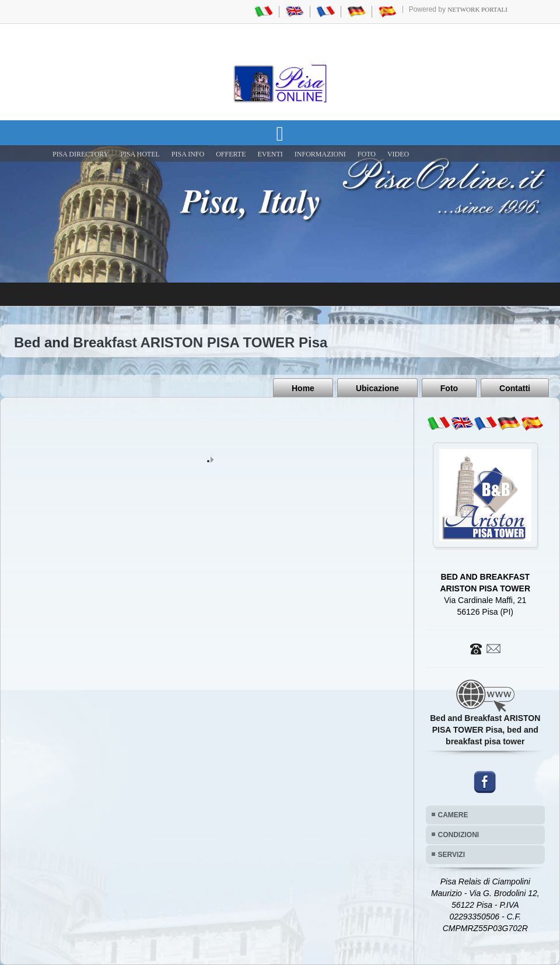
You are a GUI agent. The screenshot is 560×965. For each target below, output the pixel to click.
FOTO (367, 154)
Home (303, 388)
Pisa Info (188, 154)
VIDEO (398, 154)
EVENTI (270, 154)
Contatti (515, 388)
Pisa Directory (80, 154)
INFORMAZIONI (320, 154)
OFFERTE (231, 154)
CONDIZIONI (459, 835)
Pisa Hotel (140, 154)
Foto (449, 388)
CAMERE (453, 815)
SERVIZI (452, 855)
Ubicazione (377, 388)
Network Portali (477, 9)
